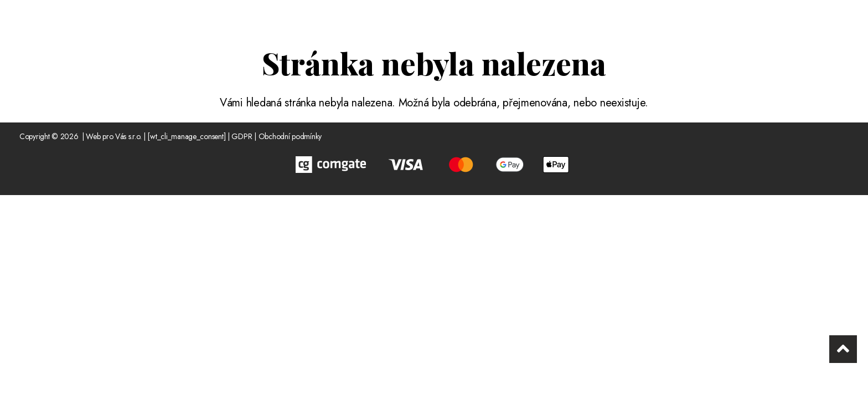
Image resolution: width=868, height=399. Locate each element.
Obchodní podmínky (290, 136)
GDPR (242, 136)
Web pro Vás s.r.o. (113, 136)
